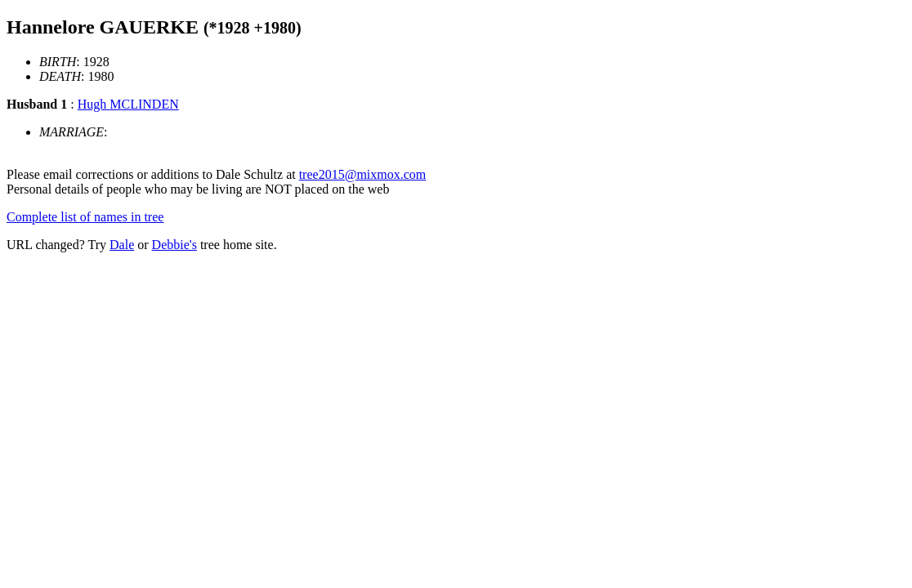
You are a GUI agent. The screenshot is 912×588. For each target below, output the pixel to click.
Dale (122, 245)
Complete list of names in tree (85, 217)
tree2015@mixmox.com (363, 174)
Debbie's (174, 245)
